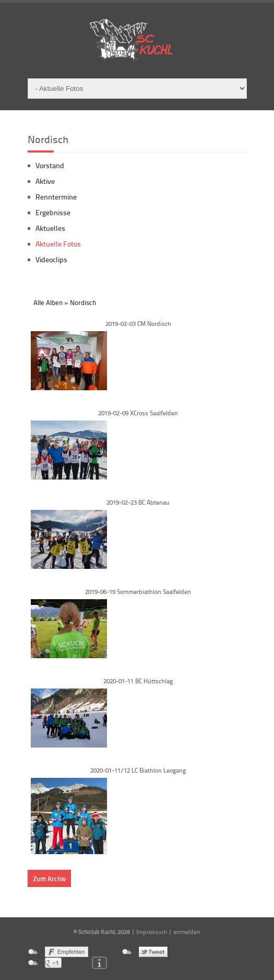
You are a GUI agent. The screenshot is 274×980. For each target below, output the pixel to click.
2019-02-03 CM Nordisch (138, 324)
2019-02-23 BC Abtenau (138, 502)
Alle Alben (48, 302)
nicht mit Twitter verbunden (128, 952)
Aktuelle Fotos (58, 244)
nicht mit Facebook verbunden (34, 952)
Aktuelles (50, 228)
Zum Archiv (49, 878)
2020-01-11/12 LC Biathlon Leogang (138, 770)
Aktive (45, 181)
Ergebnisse (53, 212)
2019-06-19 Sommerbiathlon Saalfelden (138, 592)
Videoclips (51, 259)
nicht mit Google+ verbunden (34, 963)
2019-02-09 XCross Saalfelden (138, 413)
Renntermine (56, 197)
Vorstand (50, 165)
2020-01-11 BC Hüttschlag (138, 681)
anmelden (187, 932)
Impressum (152, 932)
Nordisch (83, 302)
